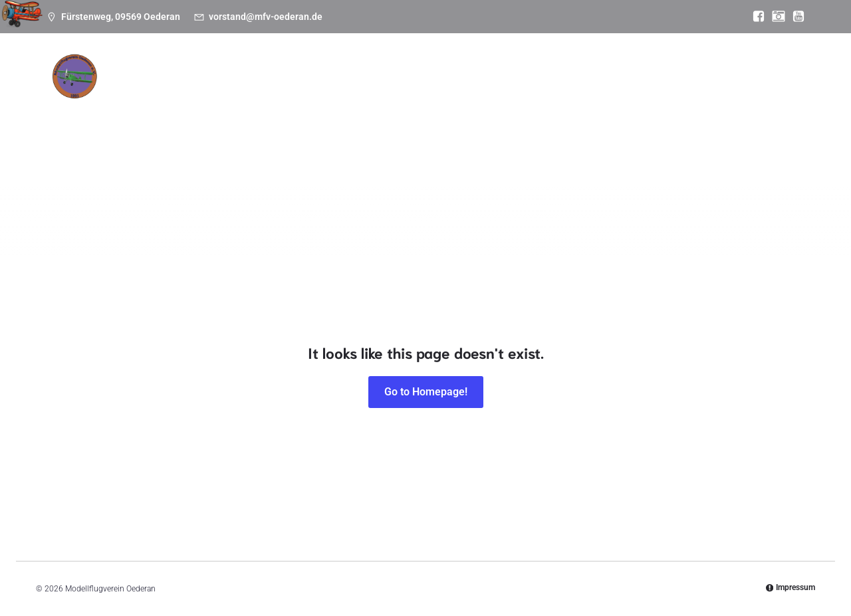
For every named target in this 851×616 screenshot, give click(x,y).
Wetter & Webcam (559, 114)
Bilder (365, 114)
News (155, 114)
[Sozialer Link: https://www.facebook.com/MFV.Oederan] (755, 17)
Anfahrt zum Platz (668, 114)
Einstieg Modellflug (448, 114)
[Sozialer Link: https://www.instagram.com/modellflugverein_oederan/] (775, 17)
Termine (211, 114)
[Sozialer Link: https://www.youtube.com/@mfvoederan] (795, 17)
